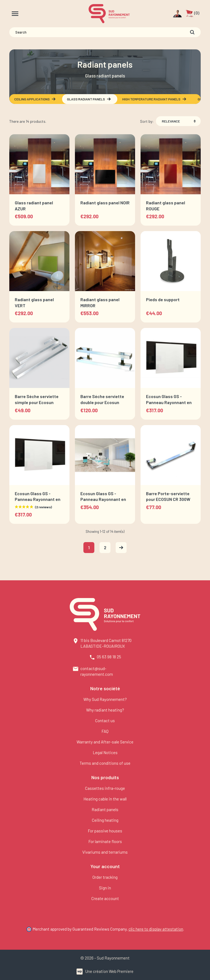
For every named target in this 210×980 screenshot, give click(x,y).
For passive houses (105, 831)
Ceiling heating (105, 820)
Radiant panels (105, 809)
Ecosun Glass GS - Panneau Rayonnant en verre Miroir (103, 499)
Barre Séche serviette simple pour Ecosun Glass (37, 402)
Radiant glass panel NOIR (105, 203)
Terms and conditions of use (105, 763)
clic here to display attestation (156, 929)
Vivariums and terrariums (105, 852)
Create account (105, 898)
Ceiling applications (35, 99)
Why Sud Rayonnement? (105, 699)
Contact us (105, 721)
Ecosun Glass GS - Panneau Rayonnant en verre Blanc (169, 402)
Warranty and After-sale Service (105, 742)
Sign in (105, 888)
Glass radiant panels (89, 99)
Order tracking (105, 877)
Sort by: (147, 121)
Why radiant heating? (105, 710)
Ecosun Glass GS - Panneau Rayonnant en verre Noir (38, 499)
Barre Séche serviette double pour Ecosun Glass (102, 402)
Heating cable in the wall (105, 799)
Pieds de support (163, 299)
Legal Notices (105, 752)
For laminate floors (105, 841)
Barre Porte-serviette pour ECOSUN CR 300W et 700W (168, 499)
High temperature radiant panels (154, 99)
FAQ (105, 731)
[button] (192, 14)
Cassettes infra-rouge (105, 788)
